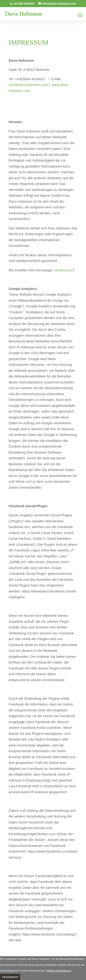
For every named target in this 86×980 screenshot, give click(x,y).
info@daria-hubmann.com (29, 85)
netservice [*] (64, 270)
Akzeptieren (10, 977)
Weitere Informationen (59, 971)
